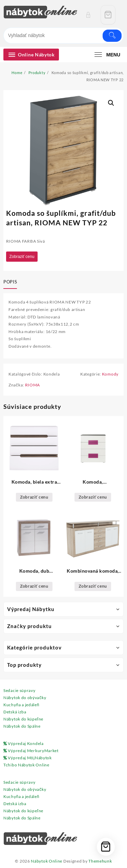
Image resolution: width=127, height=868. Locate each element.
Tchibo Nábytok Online (26, 765)
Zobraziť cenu (22, 257)
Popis (10, 282)
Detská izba (15, 712)
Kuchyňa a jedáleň (21, 705)
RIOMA (33, 385)
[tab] (12, 282)
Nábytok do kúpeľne (23, 719)
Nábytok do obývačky (25, 698)
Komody (110, 374)
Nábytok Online (47, 861)
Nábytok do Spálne (22, 726)
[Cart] (108, 15)
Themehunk (100, 861)
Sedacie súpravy (19, 690)
